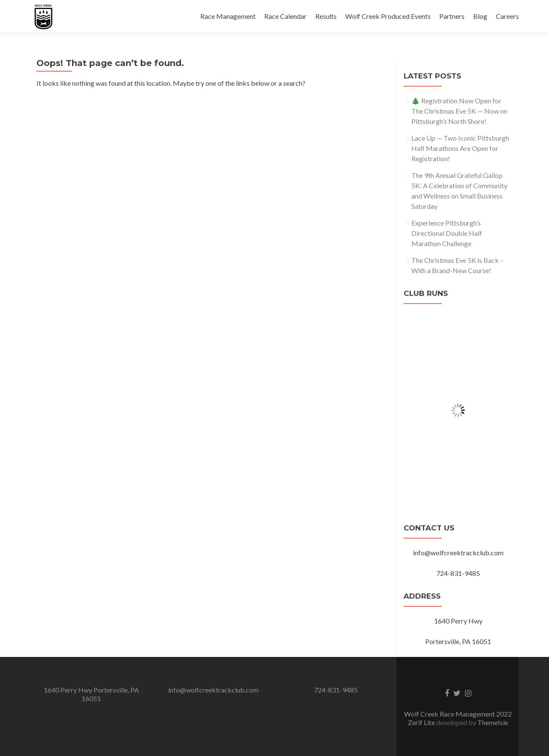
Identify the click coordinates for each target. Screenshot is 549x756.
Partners (452, 16)
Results (326, 16)
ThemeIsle (493, 722)
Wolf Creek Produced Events (388, 16)
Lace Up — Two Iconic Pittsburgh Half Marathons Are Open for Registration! (460, 148)
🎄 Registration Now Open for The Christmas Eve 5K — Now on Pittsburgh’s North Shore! (459, 111)
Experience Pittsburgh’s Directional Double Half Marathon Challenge (447, 233)
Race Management (228, 16)
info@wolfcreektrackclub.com (213, 690)
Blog (480, 16)
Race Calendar (285, 16)
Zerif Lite (422, 722)
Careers (507, 16)
